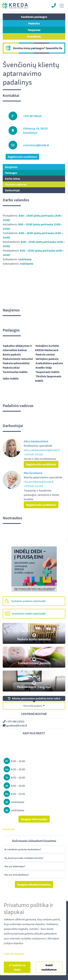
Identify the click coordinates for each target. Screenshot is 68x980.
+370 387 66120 (32, 116)
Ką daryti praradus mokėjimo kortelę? (24, 858)
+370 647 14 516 (33, 454)
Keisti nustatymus (49, 967)
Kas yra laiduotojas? (15, 866)
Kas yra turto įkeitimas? (17, 875)
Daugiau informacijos (34, 819)
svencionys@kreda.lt (36, 145)
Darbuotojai (12, 190)
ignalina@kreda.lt (15, 725)
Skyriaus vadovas (16, 184)
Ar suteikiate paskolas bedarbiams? (23, 849)
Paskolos (34, 23)
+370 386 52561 (14, 721)
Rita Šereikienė (33, 473)
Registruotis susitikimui (22, 157)
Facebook (9, 829)
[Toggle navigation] (62, 6)
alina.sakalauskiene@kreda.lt (42, 450)
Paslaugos (11, 173)
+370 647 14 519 (33, 486)
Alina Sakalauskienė (36, 441)
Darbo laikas (13, 179)
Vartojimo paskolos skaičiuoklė (25, 601)
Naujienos (11, 167)
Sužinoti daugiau (14, 954)
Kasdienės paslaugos (34, 17)
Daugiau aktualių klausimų (34, 884)
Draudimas (34, 36)
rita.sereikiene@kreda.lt (39, 482)
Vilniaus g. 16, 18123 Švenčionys (35, 131)
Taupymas (34, 30)
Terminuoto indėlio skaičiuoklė (25, 614)
